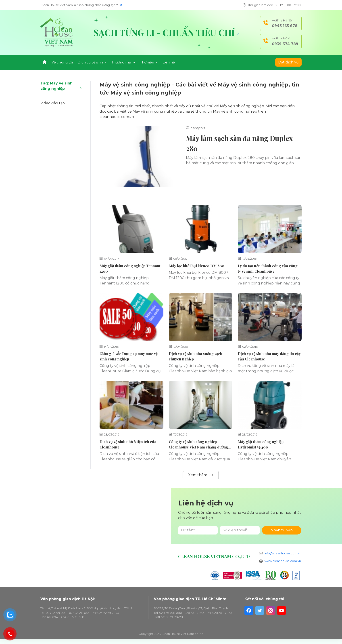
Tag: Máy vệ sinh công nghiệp (61, 86)
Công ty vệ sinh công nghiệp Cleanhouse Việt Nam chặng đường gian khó (198, 447)
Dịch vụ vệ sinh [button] (92, 62)
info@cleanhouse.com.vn (283, 553)
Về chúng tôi (62, 62)
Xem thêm (201, 475)
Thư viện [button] (149, 62)
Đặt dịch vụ (288, 62)
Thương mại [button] (123, 62)
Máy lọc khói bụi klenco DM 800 (197, 266)
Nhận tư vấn (282, 530)
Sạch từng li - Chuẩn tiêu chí (166, 32)
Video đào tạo (53, 103)
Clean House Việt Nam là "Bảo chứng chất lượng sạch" (81, 5)
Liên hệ (169, 62)
